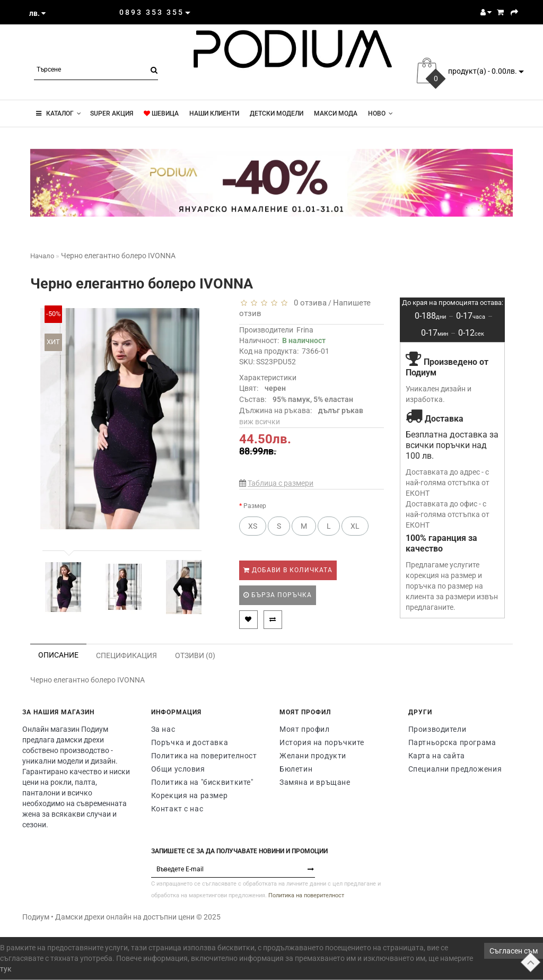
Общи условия (178, 769)
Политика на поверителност (204, 756)
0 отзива (308, 303)
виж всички (260, 422)
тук (6, 969)
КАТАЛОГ (59, 113)
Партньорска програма (452, 742)
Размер (255, 506)
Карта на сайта (437, 756)
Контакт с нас (177, 809)
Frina (305, 330)
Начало (42, 256)
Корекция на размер (190, 795)
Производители (437, 729)
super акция (111, 113)
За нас (163, 729)
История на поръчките (322, 742)
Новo (380, 113)
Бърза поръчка (278, 595)
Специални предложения (455, 769)
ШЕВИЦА (161, 113)
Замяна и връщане (315, 782)
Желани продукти (313, 756)
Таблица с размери (281, 483)
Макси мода (336, 113)
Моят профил (305, 729)
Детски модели (277, 113)
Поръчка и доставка (190, 742)
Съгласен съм (514, 951)
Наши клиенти (214, 113)
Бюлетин (296, 769)
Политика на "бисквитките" (202, 782)
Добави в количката (288, 570)
